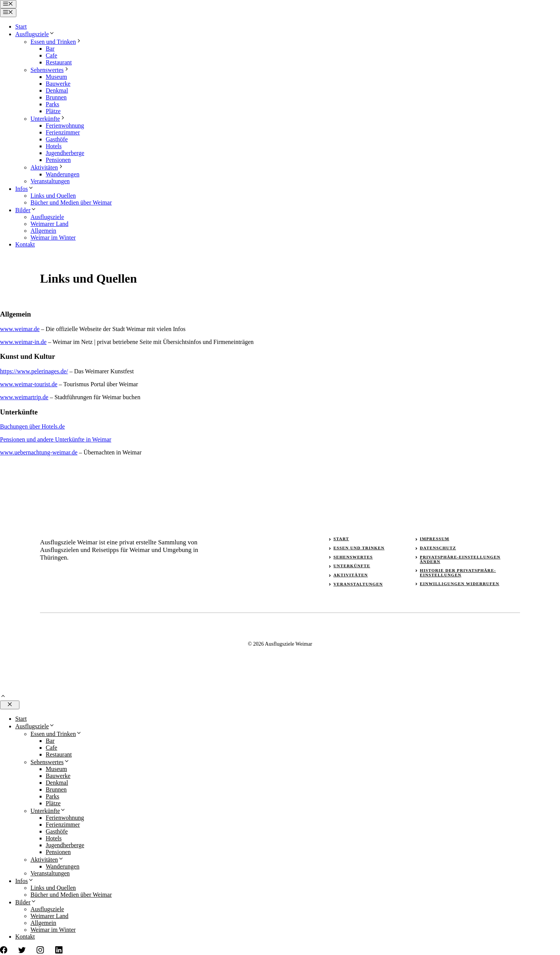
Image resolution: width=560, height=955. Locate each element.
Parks (53, 104)
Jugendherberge (65, 153)
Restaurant (59, 62)
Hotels (54, 146)
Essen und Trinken (56, 42)
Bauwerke (58, 84)
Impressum (434, 539)
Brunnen (56, 97)
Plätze (53, 111)
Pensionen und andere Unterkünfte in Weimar (56, 439)
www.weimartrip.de (24, 397)
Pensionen (58, 160)
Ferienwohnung (65, 126)
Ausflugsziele (35, 34)
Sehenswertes (50, 70)
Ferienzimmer (63, 132)
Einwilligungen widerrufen (460, 584)
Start (21, 26)
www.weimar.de (20, 329)
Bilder (26, 210)
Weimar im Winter (53, 238)
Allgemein (43, 231)
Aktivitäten (47, 167)
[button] (3, 697)
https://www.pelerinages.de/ (34, 371)
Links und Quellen (53, 196)
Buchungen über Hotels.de (32, 426)
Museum (56, 77)
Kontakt (25, 244)
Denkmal (57, 90)
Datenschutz (438, 548)
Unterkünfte (48, 119)
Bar (50, 49)
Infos (25, 189)
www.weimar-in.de (23, 342)
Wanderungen (62, 174)
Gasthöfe (57, 139)
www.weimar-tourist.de (29, 384)
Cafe (51, 55)
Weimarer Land (50, 224)
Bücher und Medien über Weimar (71, 202)
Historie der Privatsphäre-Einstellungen (458, 573)
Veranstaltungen (50, 181)
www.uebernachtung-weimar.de (39, 452)
